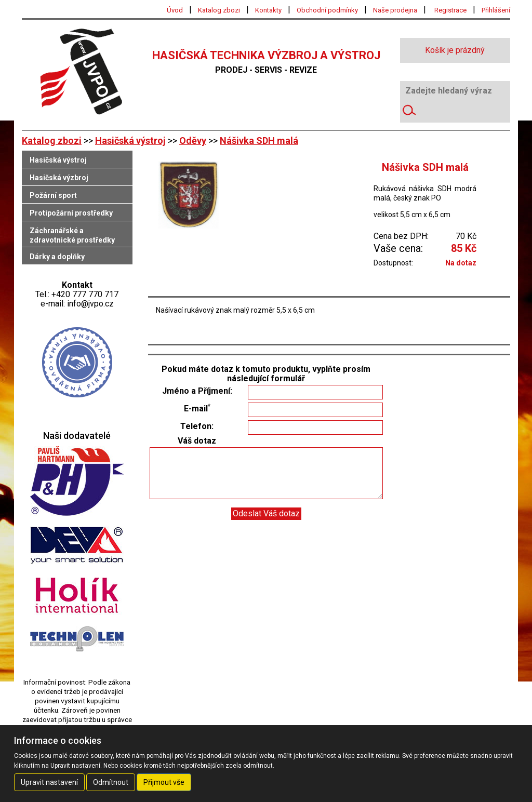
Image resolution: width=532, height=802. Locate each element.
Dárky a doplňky (57, 257)
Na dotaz (461, 263)
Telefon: (197, 426)
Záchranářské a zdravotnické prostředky (72, 235)
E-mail (197, 409)
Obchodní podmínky (327, 10)
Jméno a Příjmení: (197, 391)
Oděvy (193, 141)
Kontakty (268, 10)
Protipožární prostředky (71, 213)
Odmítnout (111, 782)
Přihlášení (496, 10)
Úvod (175, 10)
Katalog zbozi (219, 10)
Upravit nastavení (49, 782)
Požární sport (53, 195)
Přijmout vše (164, 782)
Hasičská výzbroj (59, 178)
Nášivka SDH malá (259, 141)
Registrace (450, 10)
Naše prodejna (395, 10)
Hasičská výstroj (130, 141)
